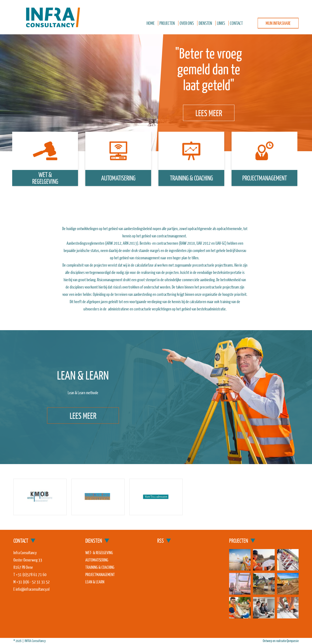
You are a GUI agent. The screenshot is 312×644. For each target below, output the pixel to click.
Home (151, 23)
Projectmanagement (265, 178)
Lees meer (209, 113)
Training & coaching (191, 178)
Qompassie (293, 641)
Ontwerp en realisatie (275, 641)
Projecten (167, 23)
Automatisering (118, 178)
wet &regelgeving (45, 178)
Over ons (187, 23)
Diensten (205, 23)
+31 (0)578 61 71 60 (31, 574)
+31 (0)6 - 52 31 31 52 (33, 582)
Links (221, 23)
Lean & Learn (95, 582)
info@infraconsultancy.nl (33, 589)
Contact (236, 23)
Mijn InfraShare (278, 23)
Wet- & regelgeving (99, 553)
